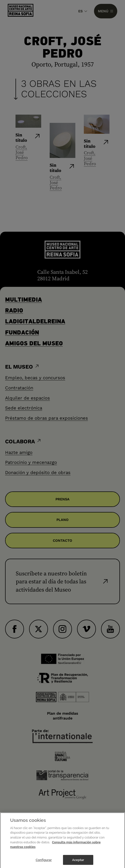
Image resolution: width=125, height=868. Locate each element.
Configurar (44, 863)
